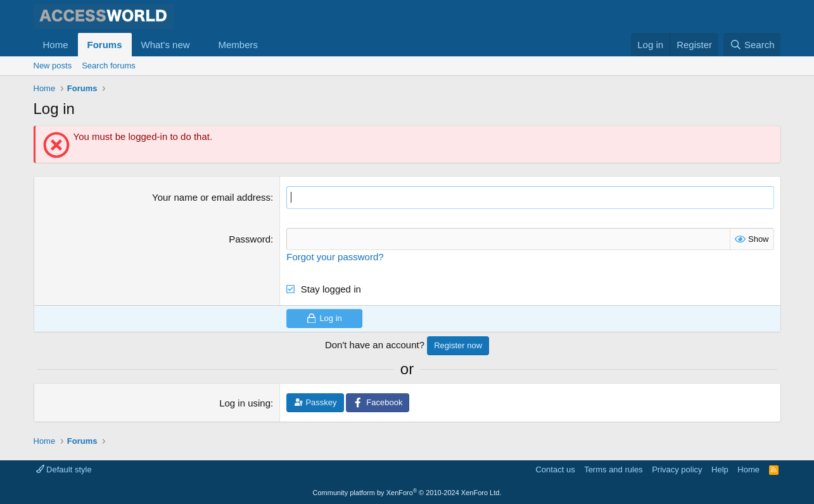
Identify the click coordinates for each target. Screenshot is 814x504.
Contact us (555, 469)
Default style (64, 469)
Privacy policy (677, 469)
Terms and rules (613, 469)
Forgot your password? (335, 256)
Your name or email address (211, 197)
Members (238, 45)
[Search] (752, 45)
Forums (105, 45)
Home (56, 45)
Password (250, 238)
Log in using (245, 403)
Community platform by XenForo (407, 493)
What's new (166, 45)
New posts (53, 66)
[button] (200, 45)
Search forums (109, 66)
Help (720, 469)
